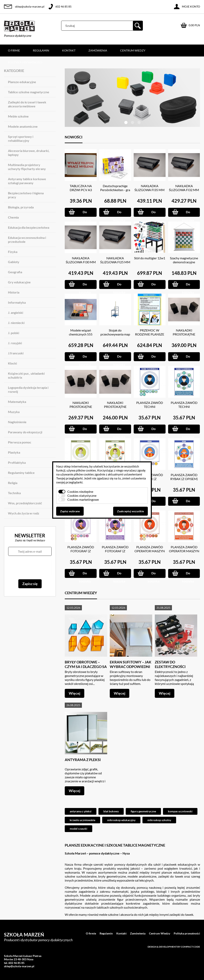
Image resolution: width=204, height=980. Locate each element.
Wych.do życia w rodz (24, 513)
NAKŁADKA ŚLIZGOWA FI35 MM (150, 188)
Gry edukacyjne (19, 282)
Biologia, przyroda (21, 207)
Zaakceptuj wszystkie (130, 511)
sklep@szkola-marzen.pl (30, 6)
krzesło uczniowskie (82, 820)
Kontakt (69, 50)
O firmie (14, 50)
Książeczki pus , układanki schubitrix (26, 375)
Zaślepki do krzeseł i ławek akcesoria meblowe (27, 104)
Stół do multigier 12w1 (150, 258)
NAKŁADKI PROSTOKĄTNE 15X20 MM (115, 407)
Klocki (12, 363)
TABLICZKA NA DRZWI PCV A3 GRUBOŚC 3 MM (81, 190)
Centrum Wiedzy (133, 50)
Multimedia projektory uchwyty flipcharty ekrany (27, 167)
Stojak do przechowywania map (115, 332)
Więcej (75, 693)
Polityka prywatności (25, 62)
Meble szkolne (18, 116)
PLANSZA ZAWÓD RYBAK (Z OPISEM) (184, 477)
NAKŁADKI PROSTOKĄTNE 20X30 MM (81, 407)
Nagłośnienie (17, 422)
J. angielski (16, 313)
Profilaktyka (17, 462)
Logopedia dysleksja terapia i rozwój (28, 389)
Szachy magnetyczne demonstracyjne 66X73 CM (184, 262)
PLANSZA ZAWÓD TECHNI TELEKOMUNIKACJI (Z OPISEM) (184, 409)
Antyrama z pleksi (83, 760)
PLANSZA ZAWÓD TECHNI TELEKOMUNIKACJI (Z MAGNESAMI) (150, 409)
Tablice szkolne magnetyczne (29, 92)
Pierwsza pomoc (20, 442)
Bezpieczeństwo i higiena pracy (26, 195)
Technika (14, 493)
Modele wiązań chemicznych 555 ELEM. (81, 334)
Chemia (13, 217)
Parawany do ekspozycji (25, 432)
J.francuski (16, 353)
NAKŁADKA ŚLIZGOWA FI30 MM (81, 260)
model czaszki (78, 829)
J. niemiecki (16, 323)
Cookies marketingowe (83, 499)
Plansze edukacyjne (22, 82)
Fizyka (13, 252)
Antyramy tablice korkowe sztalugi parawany (27, 181)
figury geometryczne (143, 811)
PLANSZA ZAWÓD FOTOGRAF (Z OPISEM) (115, 551)
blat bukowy (111, 811)
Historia (14, 292)
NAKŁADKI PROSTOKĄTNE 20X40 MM (184, 334)
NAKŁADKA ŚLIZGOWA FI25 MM (115, 260)
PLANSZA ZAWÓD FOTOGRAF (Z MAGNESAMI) (81, 551)
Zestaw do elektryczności (170, 664)
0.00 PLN (194, 25)
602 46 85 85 (63, 6)
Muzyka (14, 412)
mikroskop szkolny (159, 820)
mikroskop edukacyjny (121, 820)
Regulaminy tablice (21, 473)
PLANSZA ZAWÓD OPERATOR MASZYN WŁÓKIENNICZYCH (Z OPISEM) (184, 553)
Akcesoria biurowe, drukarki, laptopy (29, 153)
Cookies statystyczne (82, 495)
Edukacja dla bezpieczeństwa (29, 227)
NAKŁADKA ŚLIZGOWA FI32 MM (184, 188)
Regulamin (41, 50)
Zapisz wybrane (70, 511)
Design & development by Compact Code (174, 947)
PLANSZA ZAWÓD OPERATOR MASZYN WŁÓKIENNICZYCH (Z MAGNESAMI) (150, 553)
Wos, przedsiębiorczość (25, 503)
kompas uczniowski (180, 811)
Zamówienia (98, 50)
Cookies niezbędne (80, 491)
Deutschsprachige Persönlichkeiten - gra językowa (115, 190)
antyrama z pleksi (81, 811)
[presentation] (30, 568)
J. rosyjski (15, 343)
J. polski (14, 333)
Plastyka (14, 452)
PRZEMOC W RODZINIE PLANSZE (150, 332)
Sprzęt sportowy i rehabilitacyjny (21, 139)
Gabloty (14, 262)
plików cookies (86, 470)
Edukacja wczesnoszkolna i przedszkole (27, 240)
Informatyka (17, 302)
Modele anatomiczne (23, 126)
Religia (13, 483)
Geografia (15, 272)
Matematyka (17, 402)
